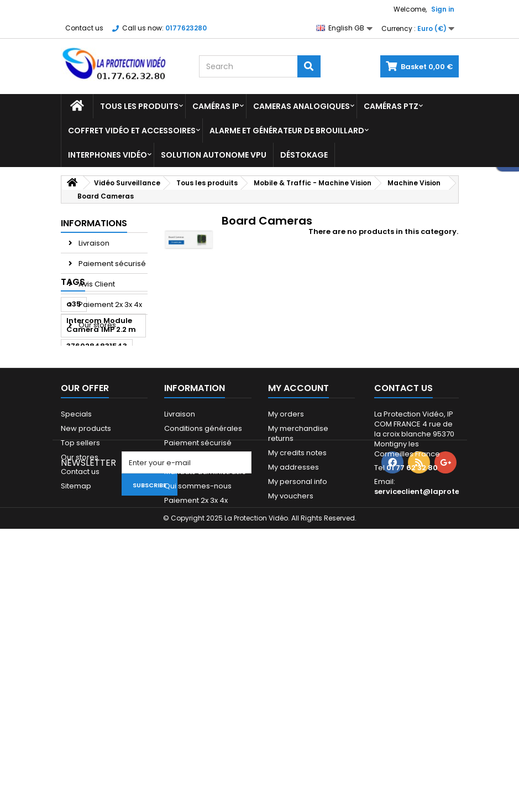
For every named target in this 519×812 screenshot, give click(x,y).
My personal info (298, 689)
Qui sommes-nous (198, 694)
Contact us (84, 28)
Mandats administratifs (205, 680)
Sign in (443, 9)
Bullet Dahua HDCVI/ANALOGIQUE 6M (104, 493)
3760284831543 (97, 418)
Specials (76, 622)
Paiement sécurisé (111, 264)
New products (86, 636)
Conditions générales (203, 636)
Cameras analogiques (302, 106)
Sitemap (76, 694)
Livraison (93, 243)
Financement (188, 665)
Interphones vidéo (108, 155)
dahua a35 (88, 434)
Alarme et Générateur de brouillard (287, 131)
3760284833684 (98, 451)
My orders (286, 622)
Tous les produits (139, 106)
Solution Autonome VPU (214, 155)
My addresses (293, 675)
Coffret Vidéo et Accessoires (132, 131)
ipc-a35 (82, 519)
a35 (74, 376)
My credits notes (297, 661)
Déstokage (304, 155)
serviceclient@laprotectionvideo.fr (442, 699)
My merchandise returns (298, 641)
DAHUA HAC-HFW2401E (91, 540)
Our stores (96, 325)
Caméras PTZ (391, 106)
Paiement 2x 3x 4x (109, 304)
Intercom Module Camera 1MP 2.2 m (101, 397)
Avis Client (96, 284)
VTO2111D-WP (91, 468)
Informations (94, 223)
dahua (123, 519)
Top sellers (80, 651)
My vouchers (291, 704)
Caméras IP (216, 106)
